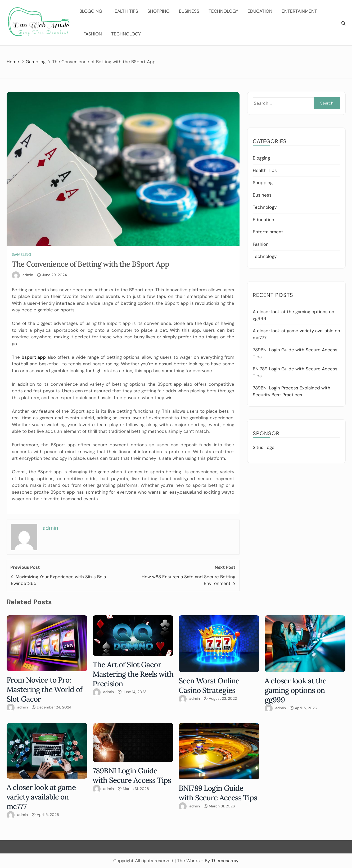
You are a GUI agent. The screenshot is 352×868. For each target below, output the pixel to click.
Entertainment (299, 11)
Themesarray (225, 861)
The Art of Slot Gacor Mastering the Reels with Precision (133, 674)
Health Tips (125, 11)
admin (28, 275)
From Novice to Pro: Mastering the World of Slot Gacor (44, 689)
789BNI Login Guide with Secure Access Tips (132, 775)
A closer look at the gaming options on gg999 (296, 690)
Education (260, 11)
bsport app (34, 357)
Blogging (91, 11)
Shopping (159, 11)
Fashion (93, 34)
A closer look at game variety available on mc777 (41, 797)
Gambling (22, 255)
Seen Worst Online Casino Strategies (209, 685)
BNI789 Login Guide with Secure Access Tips (218, 793)
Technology (223, 11)
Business (189, 11)
